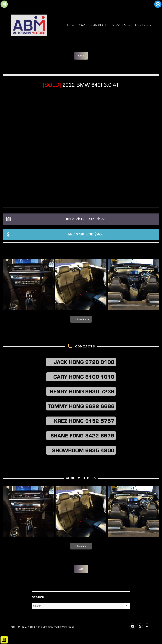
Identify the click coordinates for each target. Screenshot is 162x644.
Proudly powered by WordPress (56, 627)
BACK (81, 56)
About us (141, 25)
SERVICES (119, 25)
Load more (81, 319)
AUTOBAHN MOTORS (23, 627)
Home (70, 25)
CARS (83, 25)
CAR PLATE (99, 25)
